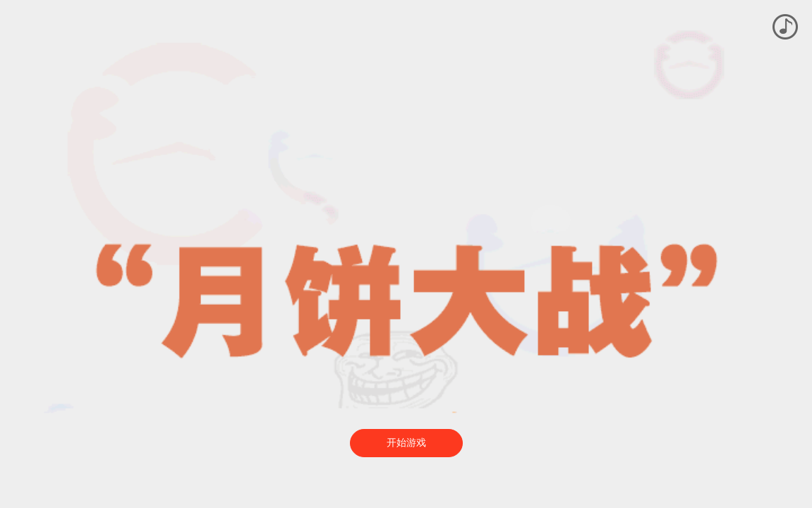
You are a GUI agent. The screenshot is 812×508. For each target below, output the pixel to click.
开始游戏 (406, 443)
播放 (785, 27)
